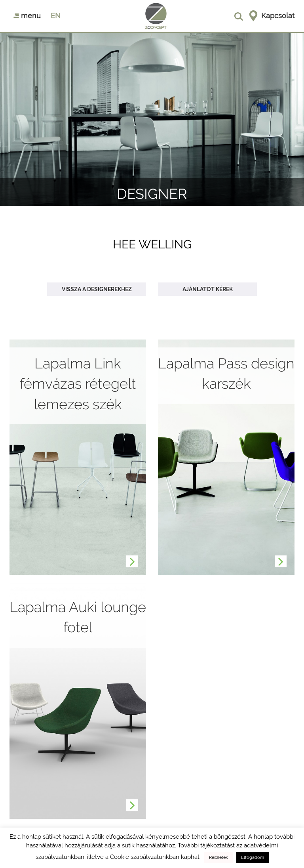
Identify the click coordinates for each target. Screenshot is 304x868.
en (56, 16)
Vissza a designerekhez (97, 289)
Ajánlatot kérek (208, 289)
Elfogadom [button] (253, 858)
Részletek (218, 858)
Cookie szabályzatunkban (145, 857)
